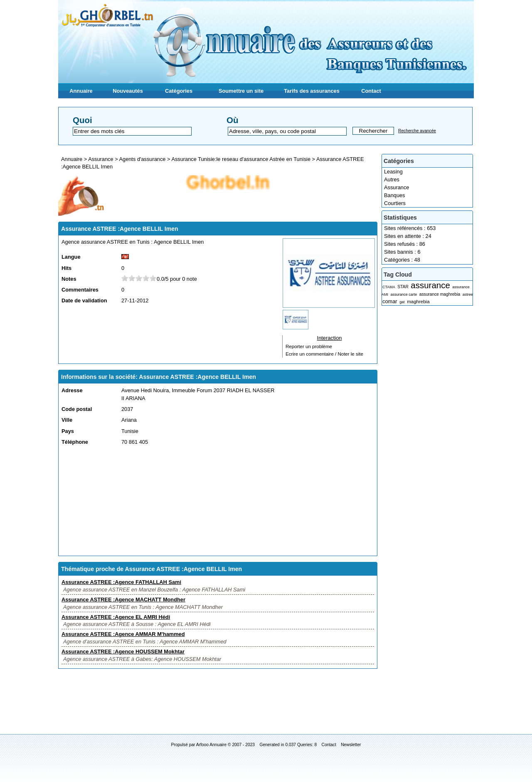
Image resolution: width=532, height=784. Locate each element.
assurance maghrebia (440, 294)
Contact (371, 91)
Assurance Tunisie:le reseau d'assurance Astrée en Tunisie (241, 159)
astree (468, 294)
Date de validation (84, 300)
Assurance (397, 187)
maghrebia (418, 302)
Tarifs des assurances (312, 91)
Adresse (72, 390)
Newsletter (351, 745)
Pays (68, 431)
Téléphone (75, 442)
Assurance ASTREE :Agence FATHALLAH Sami (121, 582)
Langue (71, 257)
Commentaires (80, 290)
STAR (403, 287)
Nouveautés (128, 91)
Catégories (179, 91)
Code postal (77, 409)
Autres (392, 179)
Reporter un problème (309, 346)
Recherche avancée (417, 131)
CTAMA (389, 287)
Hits (66, 268)
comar (390, 301)
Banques (395, 195)
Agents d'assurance (142, 159)
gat (402, 302)
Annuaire (81, 91)
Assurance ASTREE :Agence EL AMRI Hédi (116, 617)
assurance (430, 285)
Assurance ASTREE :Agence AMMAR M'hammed (123, 634)
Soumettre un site (241, 91)
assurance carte (404, 294)
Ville (67, 420)
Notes (69, 279)
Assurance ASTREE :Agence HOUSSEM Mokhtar (123, 652)
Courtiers (395, 203)
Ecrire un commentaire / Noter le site (324, 354)
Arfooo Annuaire (211, 745)
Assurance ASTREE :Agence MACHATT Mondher (123, 600)
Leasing (393, 172)
